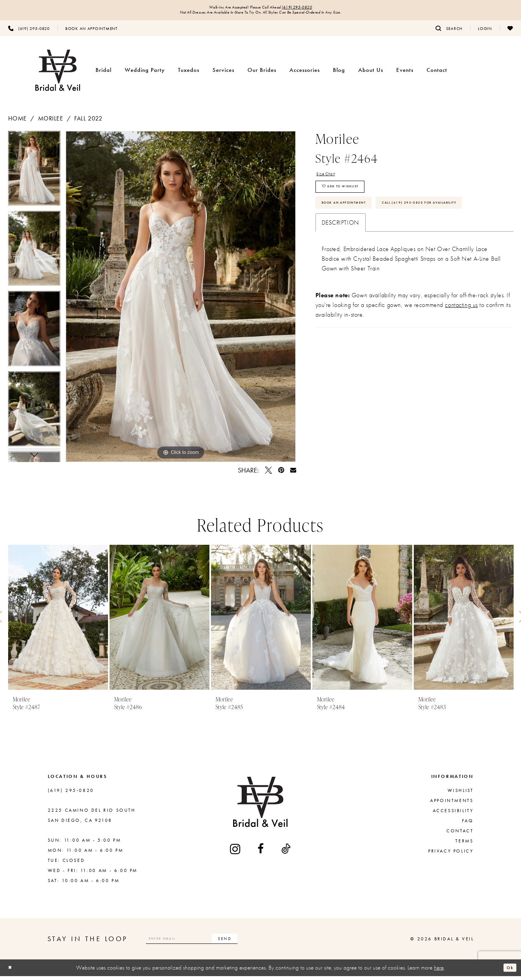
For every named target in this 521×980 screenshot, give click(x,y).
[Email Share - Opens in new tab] (293, 474)
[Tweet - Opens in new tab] (268, 474)
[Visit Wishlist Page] (510, 32)
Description (341, 265)
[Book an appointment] (91, 32)
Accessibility (453, 814)
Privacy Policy (451, 855)
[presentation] (58, 621)
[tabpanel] (34, 175)
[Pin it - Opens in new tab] (281, 474)
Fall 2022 (88, 122)
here (439, 971)
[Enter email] (211, 943)
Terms (464, 845)
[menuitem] (29, 32)
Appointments (452, 804)
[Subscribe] (262, 943)
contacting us (461, 347)
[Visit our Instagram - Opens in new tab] (236, 853)
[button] (485, 32)
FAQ (468, 825)
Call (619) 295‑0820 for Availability (378, 242)
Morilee (51, 122)
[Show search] (449, 32)
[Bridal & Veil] (58, 74)
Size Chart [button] (330, 179)
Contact (460, 835)
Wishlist (461, 794)
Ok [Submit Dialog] (508, 971)
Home (17, 122)
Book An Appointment (357, 220)
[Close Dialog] (12, 972)
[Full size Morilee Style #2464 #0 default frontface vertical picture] (181, 300)
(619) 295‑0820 (312, 9)
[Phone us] (29, 32)
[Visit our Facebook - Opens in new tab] (261, 853)
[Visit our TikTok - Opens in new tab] (286, 853)
